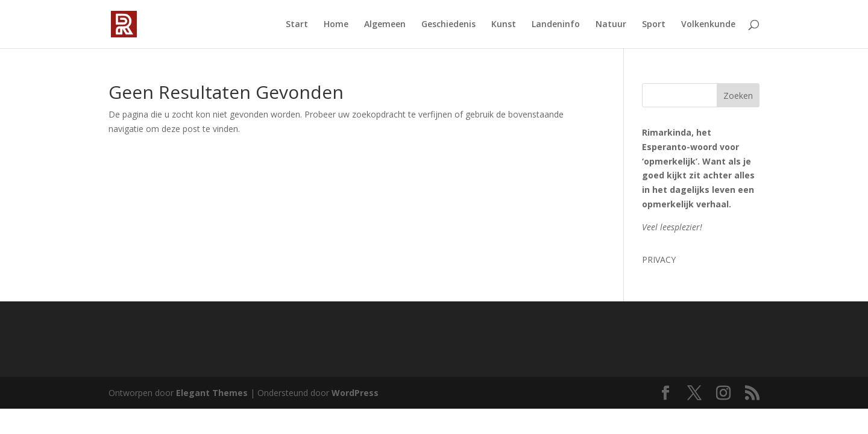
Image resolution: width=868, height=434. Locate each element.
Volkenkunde (708, 25)
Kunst (504, 25)
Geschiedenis (448, 25)
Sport (654, 25)
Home (336, 25)
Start (297, 25)
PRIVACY (659, 259)
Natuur (611, 25)
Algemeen (385, 25)
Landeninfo (556, 25)
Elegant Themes (212, 393)
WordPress (355, 393)
